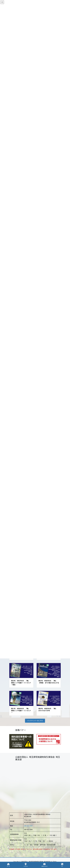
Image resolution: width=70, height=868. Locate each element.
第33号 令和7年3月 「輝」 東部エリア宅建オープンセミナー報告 (21, 683)
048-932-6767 (28, 826)
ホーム (8, 865)
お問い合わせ (44, 865)
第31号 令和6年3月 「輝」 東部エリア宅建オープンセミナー (21, 711)
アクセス (26, 865)
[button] (35, 721)
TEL (62, 865)
